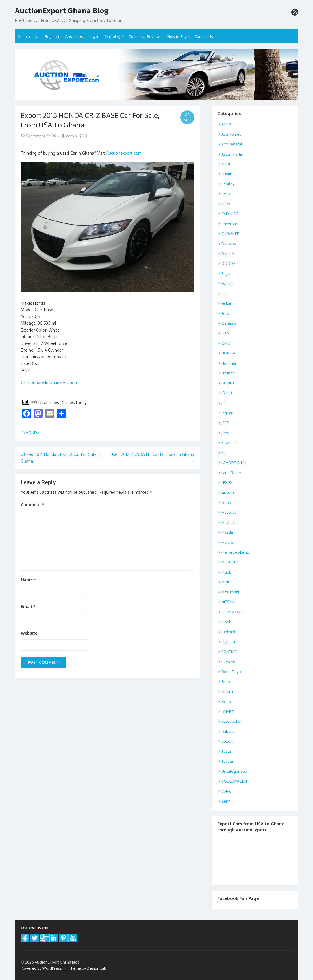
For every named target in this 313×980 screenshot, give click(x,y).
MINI (225, 582)
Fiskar (226, 303)
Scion (226, 702)
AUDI (226, 164)
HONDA (33, 432)
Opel (226, 622)
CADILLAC (230, 214)
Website (29, 633)
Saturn (227, 691)
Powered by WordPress (41, 968)
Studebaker (232, 721)
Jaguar (227, 413)
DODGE (228, 263)
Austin (227, 174)
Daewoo (229, 243)
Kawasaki (229, 443)
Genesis (229, 323)
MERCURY (230, 562)
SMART (228, 711)
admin (69, 136)
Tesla (226, 751)
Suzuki (227, 741)
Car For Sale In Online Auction (49, 382)
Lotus (226, 502)
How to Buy (177, 36)
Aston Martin (232, 154)
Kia (224, 453)
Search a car (28, 36)
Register (52, 36)
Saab (226, 682)
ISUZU (227, 393)
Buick (226, 204)
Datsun (228, 254)
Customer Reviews (145, 36)
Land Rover (231, 473)
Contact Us (204, 36)
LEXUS (227, 482)
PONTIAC (229, 652)
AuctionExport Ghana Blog (62, 11)
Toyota (227, 761)
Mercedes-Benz (235, 552)
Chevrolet (230, 224)
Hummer (229, 363)
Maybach (229, 522)
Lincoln (228, 492)
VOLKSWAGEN (234, 781)
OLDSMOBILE (233, 612)
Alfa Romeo (231, 134)
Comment (33, 505)
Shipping (113, 36)
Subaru (228, 731)
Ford (225, 313)
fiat (224, 293)
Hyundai (228, 373)
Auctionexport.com (124, 153)
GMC (226, 343)
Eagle (226, 273)
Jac (224, 403)
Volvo (226, 791)
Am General (232, 144)
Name (28, 580)
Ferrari (227, 283)
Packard (228, 632)
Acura (226, 124)
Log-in (94, 36)
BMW (226, 194)
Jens (225, 433)
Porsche (228, 662)
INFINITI (228, 383)
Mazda (227, 532)
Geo (225, 333)
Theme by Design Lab (88, 968)
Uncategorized (234, 771)
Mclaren (228, 542)
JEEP (225, 423)
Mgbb (226, 572)
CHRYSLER (230, 234)
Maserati (229, 512)
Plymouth (229, 642)
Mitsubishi (230, 592)
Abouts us (74, 36)
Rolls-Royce (232, 672)
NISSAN (228, 602)
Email (28, 606)
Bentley (228, 184)
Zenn (226, 801)
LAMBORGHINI (234, 463)
